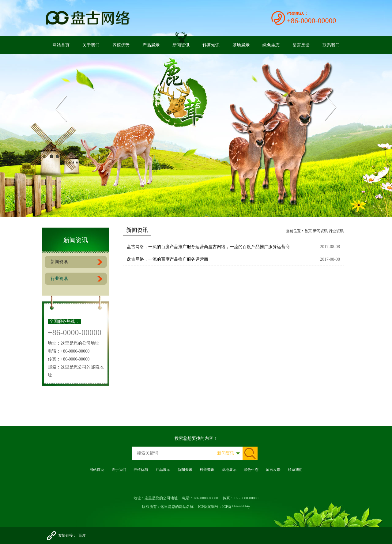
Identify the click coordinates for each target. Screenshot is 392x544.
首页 (308, 231)
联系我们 (331, 45)
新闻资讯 (181, 45)
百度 (82, 535)
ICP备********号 (236, 507)
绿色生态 (271, 45)
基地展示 (241, 45)
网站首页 (61, 45)
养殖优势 (121, 45)
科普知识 (211, 45)
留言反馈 (301, 45)
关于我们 (91, 45)
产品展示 (151, 45)
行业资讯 (59, 279)
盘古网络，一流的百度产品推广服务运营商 (168, 259)
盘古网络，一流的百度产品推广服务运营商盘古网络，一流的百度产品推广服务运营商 (208, 247)
